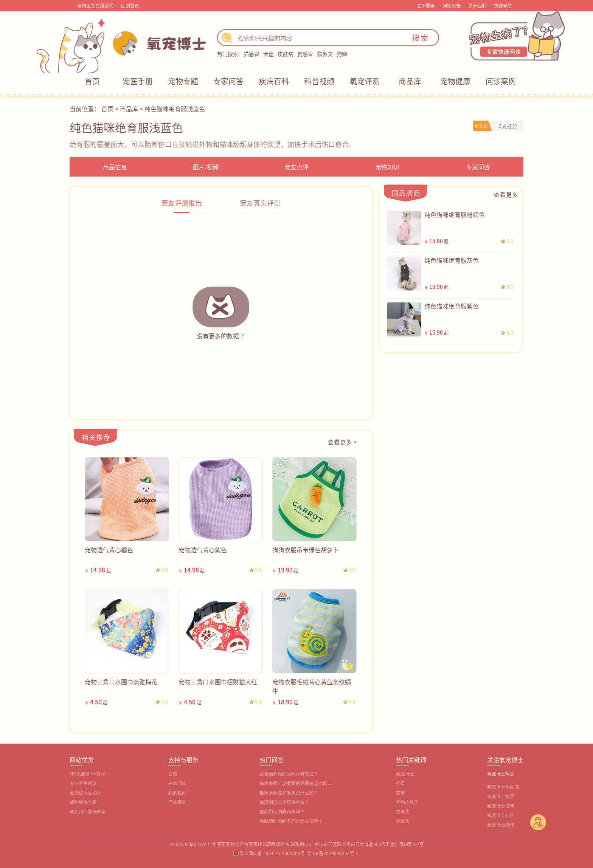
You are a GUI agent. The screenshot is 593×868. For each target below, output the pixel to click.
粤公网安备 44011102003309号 (272, 853)
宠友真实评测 (260, 203)
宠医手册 (138, 81)
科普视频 (319, 81)
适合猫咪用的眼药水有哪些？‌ (289, 774)
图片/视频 (206, 167)
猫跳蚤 (403, 821)
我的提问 (177, 793)
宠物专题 (183, 81)
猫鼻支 (325, 54)
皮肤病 (286, 54)
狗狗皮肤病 (407, 802)
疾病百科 (274, 81)
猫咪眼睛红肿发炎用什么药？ (289, 793)
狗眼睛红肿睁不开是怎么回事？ (291, 821)
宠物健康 (455, 81)
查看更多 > (342, 442)
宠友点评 (296, 167)
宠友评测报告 (182, 203)
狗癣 (342, 54)
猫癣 (401, 793)
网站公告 (452, 5)
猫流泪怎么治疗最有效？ (284, 802)
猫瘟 (401, 783)
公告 (173, 774)
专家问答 (228, 81)
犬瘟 (269, 54)
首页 (92, 81)
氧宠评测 (365, 81)
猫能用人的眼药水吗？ (282, 812)
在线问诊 (177, 783)
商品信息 (115, 167)
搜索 (421, 38)
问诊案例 (501, 81)
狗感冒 (305, 54)
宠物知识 (387, 167)
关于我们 (477, 5)
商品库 (410, 81)
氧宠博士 (405, 774)
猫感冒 (251, 54)
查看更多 (506, 195)
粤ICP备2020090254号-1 (333, 853)
